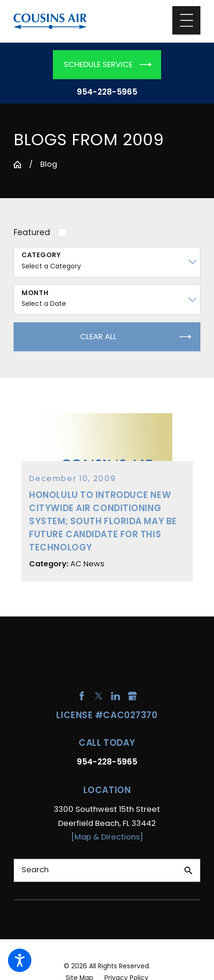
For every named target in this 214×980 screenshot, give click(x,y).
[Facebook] (82, 696)
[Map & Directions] (107, 837)
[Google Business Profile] (132, 696)
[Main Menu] (187, 20)
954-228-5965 (107, 92)
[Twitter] (99, 696)
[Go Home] (18, 165)
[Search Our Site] (188, 871)
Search (35, 870)
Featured (32, 232)
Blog (49, 164)
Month (35, 293)
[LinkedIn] (115, 696)
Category (41, 255)
